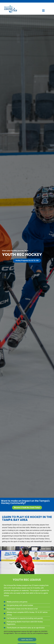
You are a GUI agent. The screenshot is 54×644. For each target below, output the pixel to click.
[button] (27, 261)
